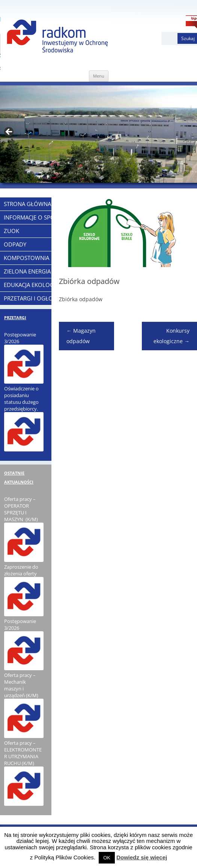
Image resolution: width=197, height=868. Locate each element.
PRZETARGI (15, 317)
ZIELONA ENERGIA (27, 271)
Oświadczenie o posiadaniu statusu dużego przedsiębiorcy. (21, 399)
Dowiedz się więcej (142, 857)
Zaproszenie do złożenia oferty (21, 570)
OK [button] (107, 858)
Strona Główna (27, 204)
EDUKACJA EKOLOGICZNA (37, 285)
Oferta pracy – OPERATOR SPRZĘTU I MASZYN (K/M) (21, 509)
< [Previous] (9, 132)
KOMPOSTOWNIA (26, 258)
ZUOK (11, 231)
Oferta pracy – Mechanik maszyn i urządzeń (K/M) (21, 685)
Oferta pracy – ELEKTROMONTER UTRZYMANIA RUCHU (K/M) (23, 753)
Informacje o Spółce (34, 217)
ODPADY (15, 244)
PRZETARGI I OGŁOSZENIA (38, 298)
